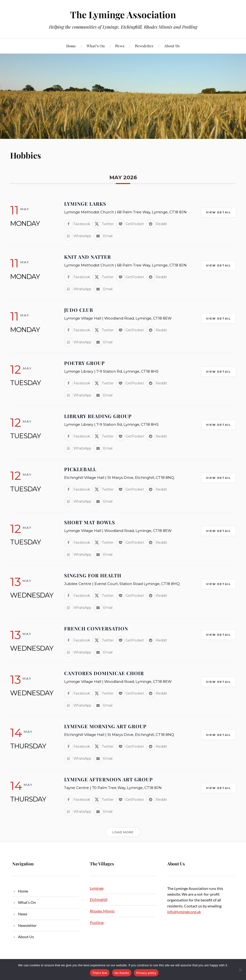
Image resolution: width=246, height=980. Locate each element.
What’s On (96, 46)
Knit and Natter (88, 257)
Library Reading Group (98, 416)
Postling (97, 922)
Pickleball (80, 469)
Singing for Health (93, 575)
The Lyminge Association (123, 15)
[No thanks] (240, 970)
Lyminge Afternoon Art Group (108, 779)
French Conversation (96, 628)
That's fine (100, 973)
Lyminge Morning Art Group (105, 726)
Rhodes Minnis (102, 911)
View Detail (218, 212)
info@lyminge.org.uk (184, 912)
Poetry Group (84, 363)
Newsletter (144, 46)
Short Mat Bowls (90, 522)
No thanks (122, 973)
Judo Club (79, 310)
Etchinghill (99, 899)
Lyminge (97, 888)
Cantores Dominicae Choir (104, 673)
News (120, 46)
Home (71, 46)
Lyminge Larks (85, 204)
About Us (172, 46)
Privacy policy (146, 973)
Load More (123, 832)
